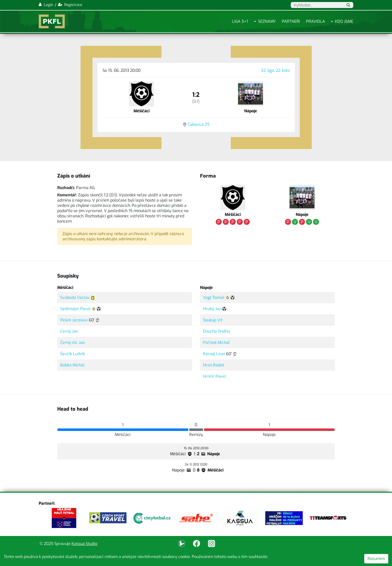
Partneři (291, 21)
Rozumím (376, 559)
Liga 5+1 (240, 21)
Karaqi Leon (214, 354)
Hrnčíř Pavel (214, 376)
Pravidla (315, 21)
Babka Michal (72, 365)
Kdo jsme (344, 21)
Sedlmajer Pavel (75, 309)
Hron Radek (214, 365)
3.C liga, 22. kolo (275, 70)
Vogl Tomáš (214, 298)
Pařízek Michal (216, 343)
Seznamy (267, 21)
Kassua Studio (84, 544)
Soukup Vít (213, 320)
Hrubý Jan (212, 309)
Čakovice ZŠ (199, 124)
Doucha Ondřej (216, 331)
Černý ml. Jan (72, 343)
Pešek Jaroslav (74, 320)
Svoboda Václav (75, 298)
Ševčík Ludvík (73, 354)
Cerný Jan (69, 331)
